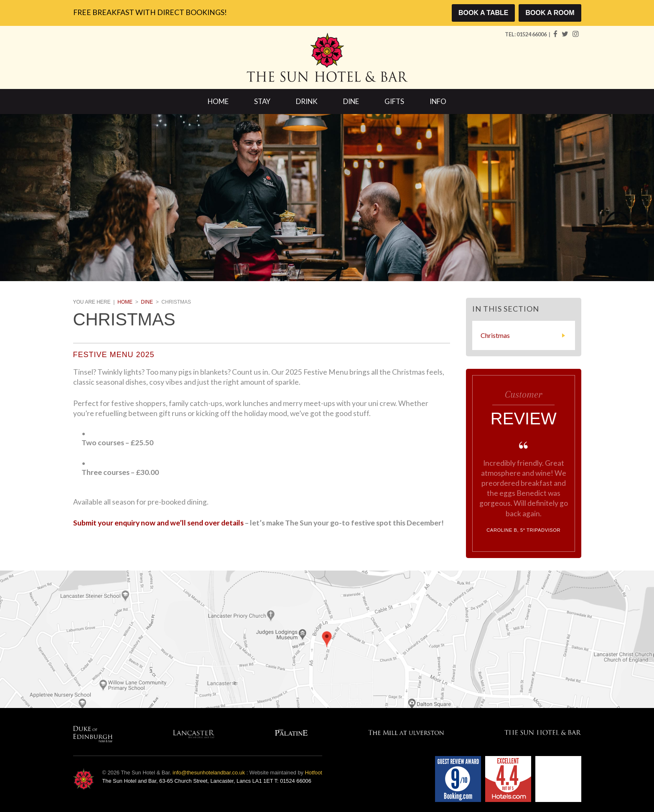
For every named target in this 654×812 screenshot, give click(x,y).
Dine (351, 101)
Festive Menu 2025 (114, 355)
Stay (262, 101)
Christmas (495, 335)
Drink (307, 101)
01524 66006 (532, 34)
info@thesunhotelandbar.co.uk (209, 773)
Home (218, 101)
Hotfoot (314, 773)
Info (438, 101)
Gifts (394, 101)
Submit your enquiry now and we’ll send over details (158, 523)
